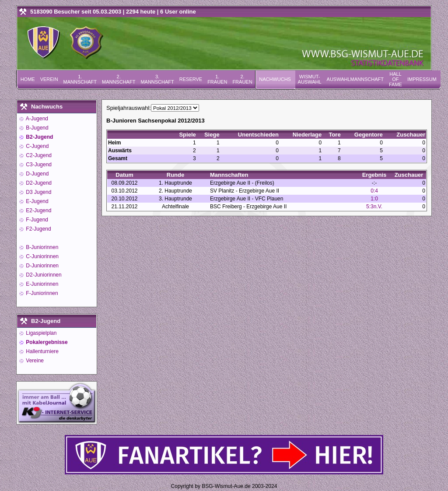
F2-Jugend (38, 229)
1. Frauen (217, 79)
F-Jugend (36, 220)
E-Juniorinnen (41, 284)
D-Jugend (37, 174)
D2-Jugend (38, 183)
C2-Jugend (38, 155)
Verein (49, 79)
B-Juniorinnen (41, 247)
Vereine (34, 361)
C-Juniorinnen (42, 256)
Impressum (422, 79)
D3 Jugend (38, 192)
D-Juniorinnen (42, 266)
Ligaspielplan (40, 333)
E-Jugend (37, 201)
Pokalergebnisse (46, 342)
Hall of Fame (395, 79)
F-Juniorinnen (41, 293)
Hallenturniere (42, 351)
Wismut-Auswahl (310, 79)
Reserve (191, 79)
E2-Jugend (38, 210)
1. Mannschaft (80, 79)
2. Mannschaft (119, 79)
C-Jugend (37, 146)
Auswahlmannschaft (355, 79)
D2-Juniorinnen (43, 275)
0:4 (374, 191)
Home (28, 79)
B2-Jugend (39, 137)
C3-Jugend (38, 165)
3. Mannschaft (157, 79)
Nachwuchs (275, 79)
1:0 (374, 199)
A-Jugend (36, 119)
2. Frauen (242, 79)
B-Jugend (37, 128)
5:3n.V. (374, 207)
